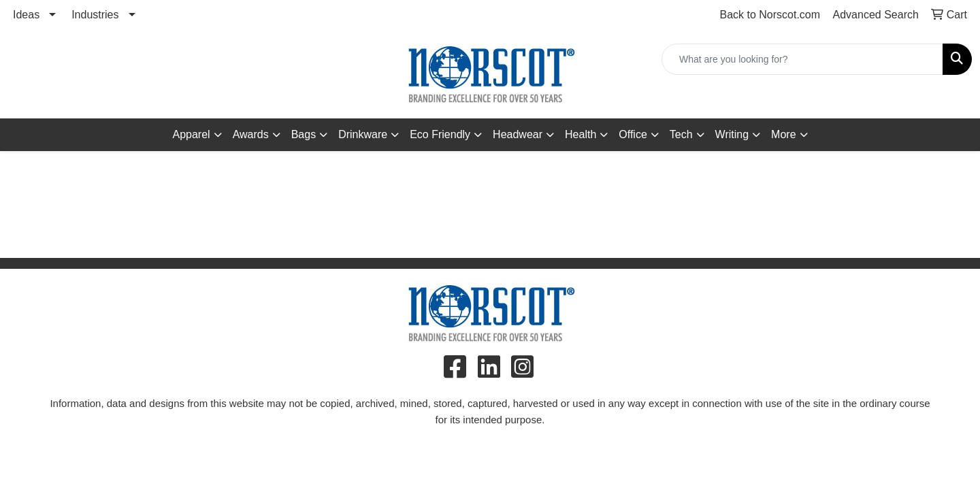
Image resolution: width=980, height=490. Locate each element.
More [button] (783, 134)
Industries (95, 15)
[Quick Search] (802, 59)
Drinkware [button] (363, 134)
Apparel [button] (191, 134)
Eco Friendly (440, 134)
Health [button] (581, 134)
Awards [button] (251, 134)
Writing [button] (732, 134)
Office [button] (633, 134)
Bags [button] (304, 134)
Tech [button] (681, 134)
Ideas (26, 15)
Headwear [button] (518, 134)
